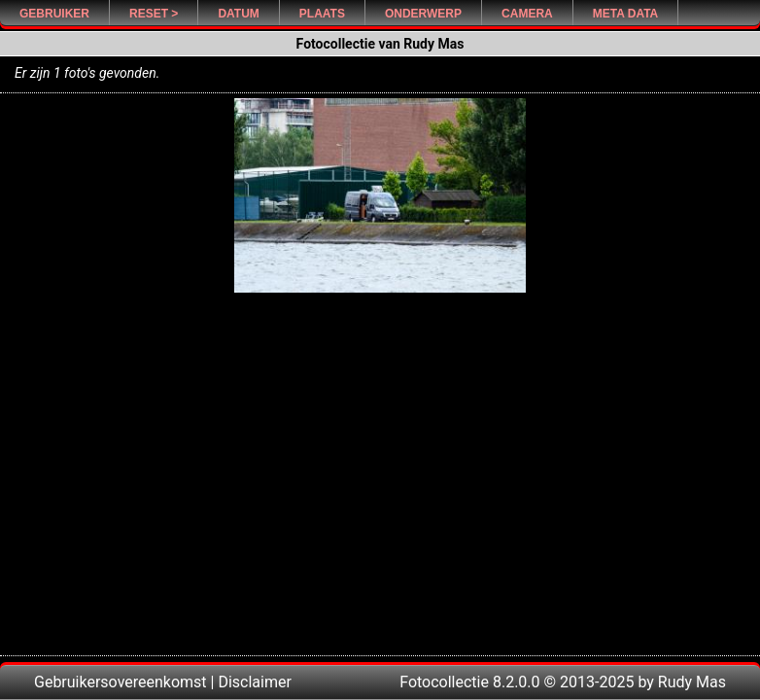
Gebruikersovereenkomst (121, 682)
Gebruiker (54, 14)
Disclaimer (254, 682)
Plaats (322, 14)
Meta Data (626, 14)
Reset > (154, 14)
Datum (238, 14)
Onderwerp (423, 14)
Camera (527, 14)
